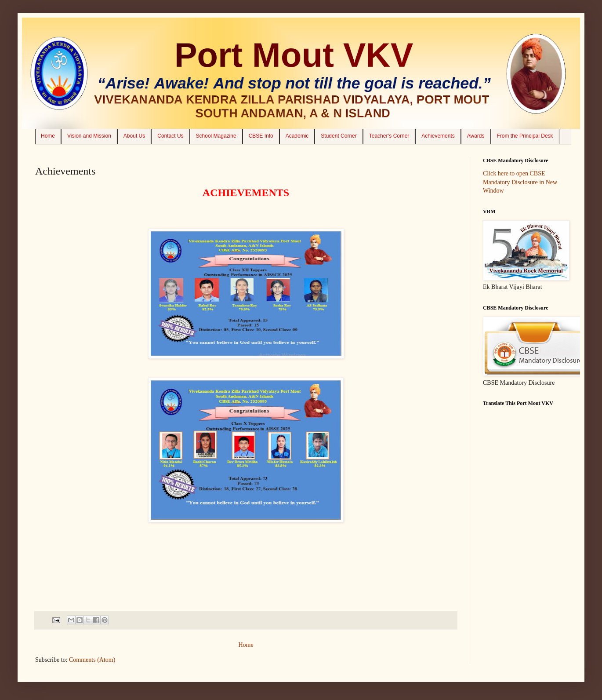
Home (48, 136)
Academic (297, 136)
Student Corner (339, 136)
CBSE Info (261, 136)
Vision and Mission (89, 136)
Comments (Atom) (92, 660)
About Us (134, 136)
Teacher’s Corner (389, 136)
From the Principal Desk (525, 136)
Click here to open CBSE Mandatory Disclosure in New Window (520, 182)
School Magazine (216, 136)
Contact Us (170, 136)
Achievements (438, 136)
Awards (476, 136)
